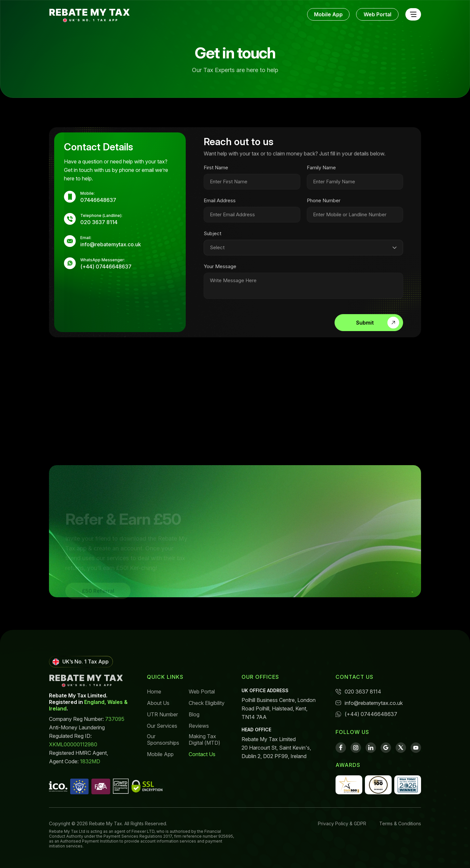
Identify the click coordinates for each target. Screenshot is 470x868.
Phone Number (324, 204)
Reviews (199, 726)
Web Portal (377, 14)
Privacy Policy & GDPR (342, 823)
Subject (212, 237)
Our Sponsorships (163, 739)
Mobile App (328, 14)
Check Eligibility (207, 703)
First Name (216, 171)
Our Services (162, 726)
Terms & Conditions (400, 823)
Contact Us (202, 754)
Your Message (220, 270)
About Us (158, 703)
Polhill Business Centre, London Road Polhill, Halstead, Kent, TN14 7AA (279, 708)
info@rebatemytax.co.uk (369, 703)
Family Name (321, 171)
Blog (194, 714)
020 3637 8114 (358, 692)
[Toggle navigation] (413, 15)
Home (154, 692)
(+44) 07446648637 (366, 714)
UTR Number (162, 714)
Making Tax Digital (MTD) (204, 739)
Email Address (220, 204)
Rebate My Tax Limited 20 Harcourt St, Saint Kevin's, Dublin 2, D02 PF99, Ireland (276, 748)
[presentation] (253, 323)
